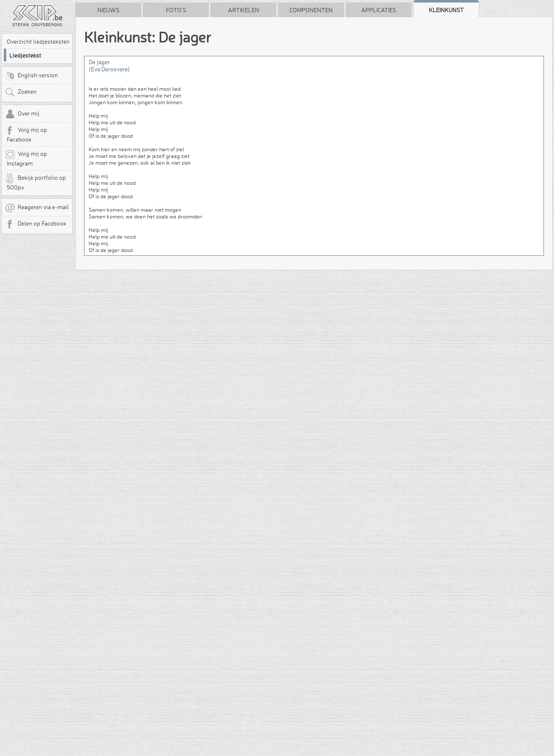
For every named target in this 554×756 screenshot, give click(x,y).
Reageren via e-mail (37, 208)
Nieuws (108, 10)
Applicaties (379, 10)
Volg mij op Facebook (26, 134)
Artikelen (244, 10)
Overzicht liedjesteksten (38, 42)
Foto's (176, 10)
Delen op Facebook (36, 224)
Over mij (22, 114)
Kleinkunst (446, 10)
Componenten (311, 10)
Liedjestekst (25, 55)
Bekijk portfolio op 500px (35, 182)
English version (32, 76)
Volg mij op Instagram (26, 158)
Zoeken (21, 92)
